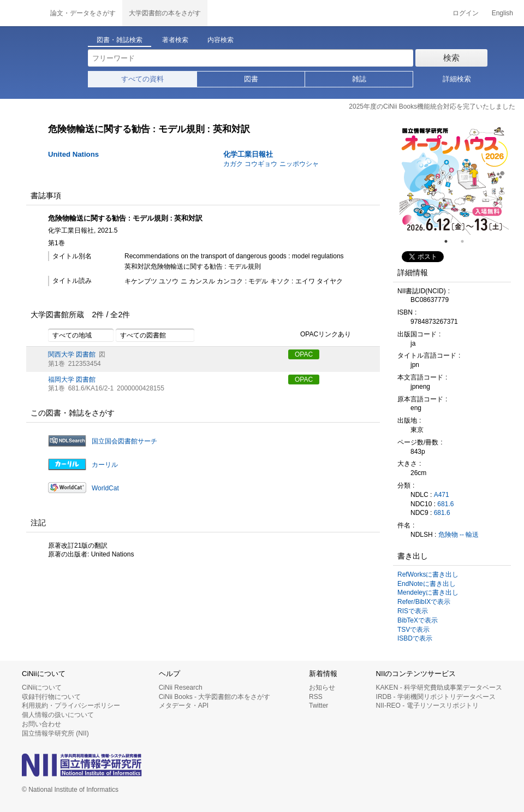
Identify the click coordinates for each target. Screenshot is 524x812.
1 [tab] (450, 241)
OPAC (304, 354)
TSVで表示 (413, 630)
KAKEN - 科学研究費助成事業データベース (439, 687)
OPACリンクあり (320, 335)
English (502, 13)
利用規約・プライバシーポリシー (71, 706)
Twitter (318, 706)
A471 (442, 495)
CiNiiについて (42, 687)
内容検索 (221, 40)
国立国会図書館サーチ (124, 441)
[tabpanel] (454, 180)
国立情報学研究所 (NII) (55, 733)
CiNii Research (181, 687)
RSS (316, 697)
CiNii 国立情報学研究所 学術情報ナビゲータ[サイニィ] (22, 13)
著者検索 (175, 40)
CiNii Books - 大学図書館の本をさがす (215, 697)
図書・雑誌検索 (120, 40)
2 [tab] (467, 241)
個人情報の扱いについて (58, 715)
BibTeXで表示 (418, 620)
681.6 (445, 504)
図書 (251, 79)
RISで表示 (413, 611)
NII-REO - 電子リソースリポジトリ (427, 706)
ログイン (466, 13)
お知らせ (322, 687)
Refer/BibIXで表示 (424, 602)
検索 (451, 58)
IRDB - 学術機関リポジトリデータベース (436, 697)
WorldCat (105, 488)
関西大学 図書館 (72, 354)
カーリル (105, 465)
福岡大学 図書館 (72, 380)
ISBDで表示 (415, 638)
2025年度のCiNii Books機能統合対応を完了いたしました (432, 106)
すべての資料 (142, 79)
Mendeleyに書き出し (428, 592)
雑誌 (359, 79)
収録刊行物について (51, 697)
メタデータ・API (184, 706)
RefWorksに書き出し (428, 574)
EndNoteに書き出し (427, 584)
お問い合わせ (41, 724)
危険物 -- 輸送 (459, 535)
